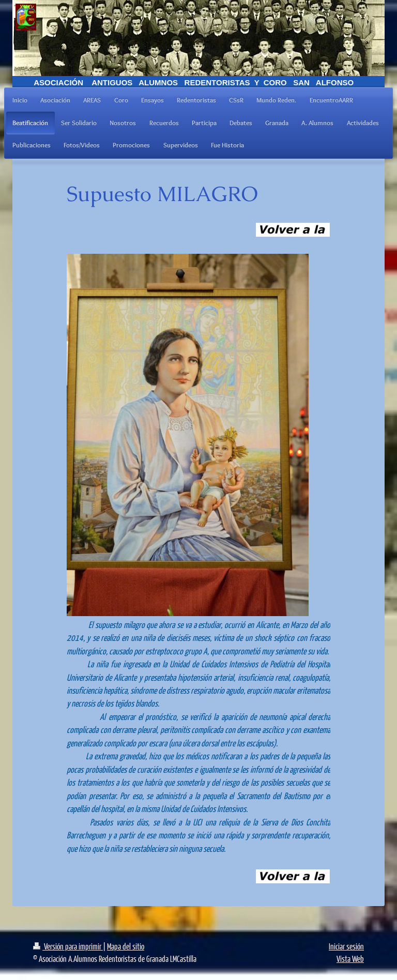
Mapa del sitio (126, 946)
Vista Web (350, 959)
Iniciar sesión (346, 946)
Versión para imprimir (68, 946)
